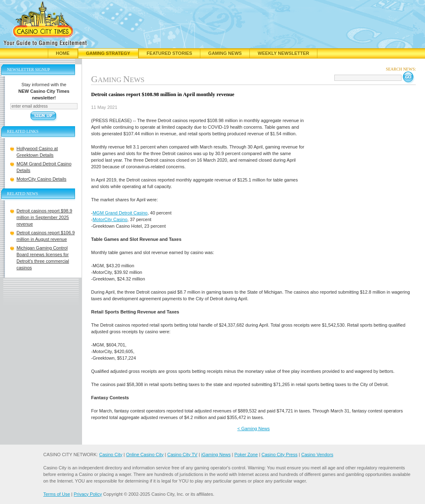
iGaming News (216, 455)
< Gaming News (254, 429)
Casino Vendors (317, 455)
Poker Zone (246, 455)
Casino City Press (279, 455)
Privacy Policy (88, 494)
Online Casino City (145, 455)
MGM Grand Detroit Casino (120, 213)
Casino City (110, 455)
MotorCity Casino (110, 219)
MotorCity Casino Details (41, 179)
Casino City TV (182, 455)
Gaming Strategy (108, 53)
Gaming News (225, 53)
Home (63, 53)
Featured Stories (169, 53)
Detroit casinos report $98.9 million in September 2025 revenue (44, 217)
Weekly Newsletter (283, 53)
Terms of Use (57, 494)
